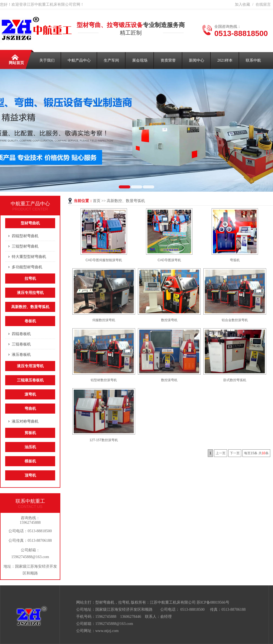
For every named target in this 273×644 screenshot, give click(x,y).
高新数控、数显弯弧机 (126, 201)
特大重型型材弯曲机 (29, 257)
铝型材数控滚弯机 (104, 380)
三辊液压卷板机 (30, 380)
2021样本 (225, 60)
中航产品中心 (79, 60)
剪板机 (30, 433)
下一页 (235, 453)
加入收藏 (242, 4)
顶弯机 (30, 475)
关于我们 (47, 60)
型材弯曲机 (30, 223)
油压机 (30, 447)
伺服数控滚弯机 (104, 320)
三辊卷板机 (21, 344)
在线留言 (263, 4)
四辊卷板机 (21, 334)
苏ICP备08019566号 (213, 602)
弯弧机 (235, 260)
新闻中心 (197, 60)
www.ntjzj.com (107, 631)
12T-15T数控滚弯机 (104, 440)
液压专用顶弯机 (30, 366)
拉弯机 (30, 279)
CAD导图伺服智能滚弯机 (104, 260)
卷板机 (30, 321)
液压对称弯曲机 (25, 421)
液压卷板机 (21, 354)
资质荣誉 (168, 60)
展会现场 (140, 60)
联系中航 (253, 60)
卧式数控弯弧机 (235, 380)
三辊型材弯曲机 (25, 246)
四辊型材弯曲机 (25, 236)
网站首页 (16, 58)
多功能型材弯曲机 (27, 267)
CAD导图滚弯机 (169, 260)
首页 (97, 201)
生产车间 (111, 60)
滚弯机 (30, 394)
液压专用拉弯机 (30, 293)
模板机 (30, 461)
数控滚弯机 (169, 320)
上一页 (221, 453)
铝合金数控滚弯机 (235, 320)
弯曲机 (30, 409)
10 (264, 453)
